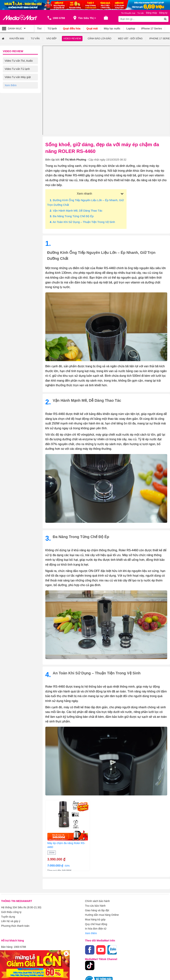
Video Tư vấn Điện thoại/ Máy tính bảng (19, 112)
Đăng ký (163, 13)
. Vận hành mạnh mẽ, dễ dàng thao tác (76, 210)
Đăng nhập (152, 13)
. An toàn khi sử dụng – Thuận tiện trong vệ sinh (82, 222)
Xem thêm (91, 932)
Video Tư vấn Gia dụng (18, 93)
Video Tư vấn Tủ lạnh (17, 69)
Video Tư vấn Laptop (17, 102)
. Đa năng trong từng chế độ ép (72, 216)
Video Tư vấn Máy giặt (18, 77)
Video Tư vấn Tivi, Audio (19, 61)
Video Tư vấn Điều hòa (18, 85)
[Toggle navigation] (17, 28)
